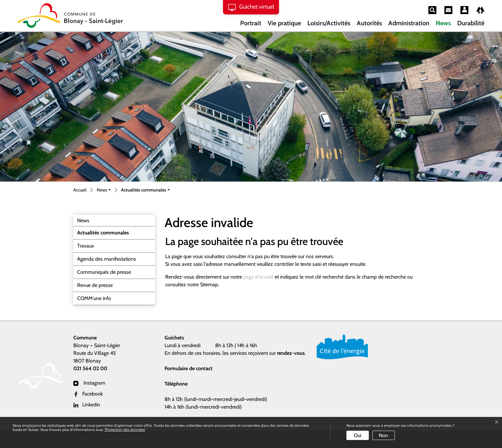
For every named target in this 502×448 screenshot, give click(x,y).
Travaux (86, 246)
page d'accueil (258, 277)
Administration (409, 23)
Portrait (251, 23)
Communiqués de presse (104, 272)
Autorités (369, 23)
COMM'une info (94, 298)
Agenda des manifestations (107, 259)
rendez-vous (291, 353)
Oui (357, 435)
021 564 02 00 (90, 368)
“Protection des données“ (125, 430)
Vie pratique (284, 23)
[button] (104, 190)
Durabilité (471, 23)
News (443, 23)
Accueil (80, 190)
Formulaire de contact (189, 368)
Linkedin (87, 405)
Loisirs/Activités (329, 23)
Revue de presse (95, 285)
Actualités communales (103, 234)
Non (383, 435)
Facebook (88, 394)
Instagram (89, 383)
